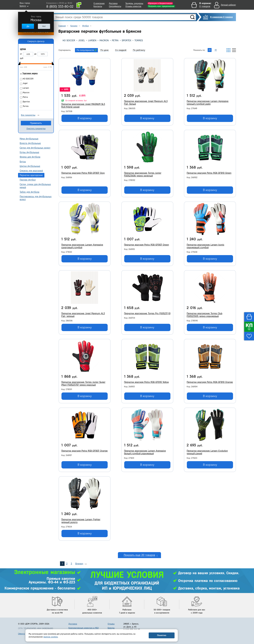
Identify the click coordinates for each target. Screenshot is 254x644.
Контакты (98, 6)
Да (28, 26)
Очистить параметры (36, 129)
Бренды (111, 625)
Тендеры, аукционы (134, 3)
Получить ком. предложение (161, 6)
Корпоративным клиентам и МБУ (84, 625)
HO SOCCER (69, 40)
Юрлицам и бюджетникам (160, 3)
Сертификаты (115, 6)
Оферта (21, 631)
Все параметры (28, 115)
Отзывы (111, 621)
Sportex (127, 40)
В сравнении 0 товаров (221, 17)
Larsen (92, 40)
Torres (139, 40)
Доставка (113, 3)
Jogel (82, 40)
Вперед (79, 561)
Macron (104, 40)
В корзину (85, 118)
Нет (44, 26)
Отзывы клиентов (133, 6)
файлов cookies (51, 637)
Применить (36, 123)
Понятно (162, 635)
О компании (99, 3)
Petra (115, 40)
